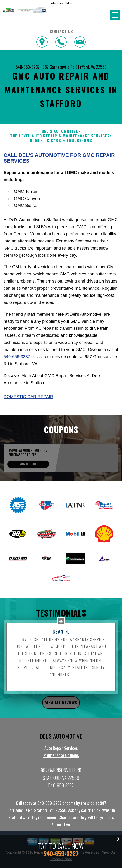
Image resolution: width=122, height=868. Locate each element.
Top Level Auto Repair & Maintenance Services (60, 136)
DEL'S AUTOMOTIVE (60, 131)
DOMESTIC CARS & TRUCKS (56, 140)
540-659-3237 (28, 67)
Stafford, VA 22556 (91, 67)
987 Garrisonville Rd (59, 67)
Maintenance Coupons (61, 773)
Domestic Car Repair (28, 415)
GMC (88, 140)
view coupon (28, 482)
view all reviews (61, 721)
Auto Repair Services (61, 766)
